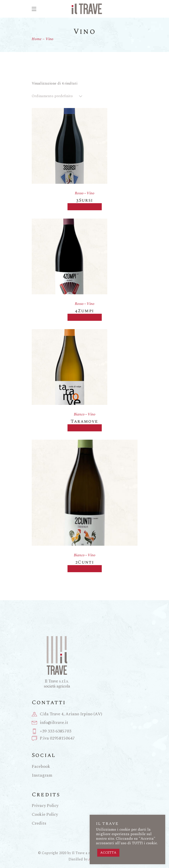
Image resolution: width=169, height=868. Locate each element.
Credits (39, 823)
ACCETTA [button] (108, 853)
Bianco (79, 414)
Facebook (41, 767)
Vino (91, 193)
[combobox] (58, 96)
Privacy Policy (45, 806)
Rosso (79, 193)
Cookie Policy (45, 814)
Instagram (42, 775)
